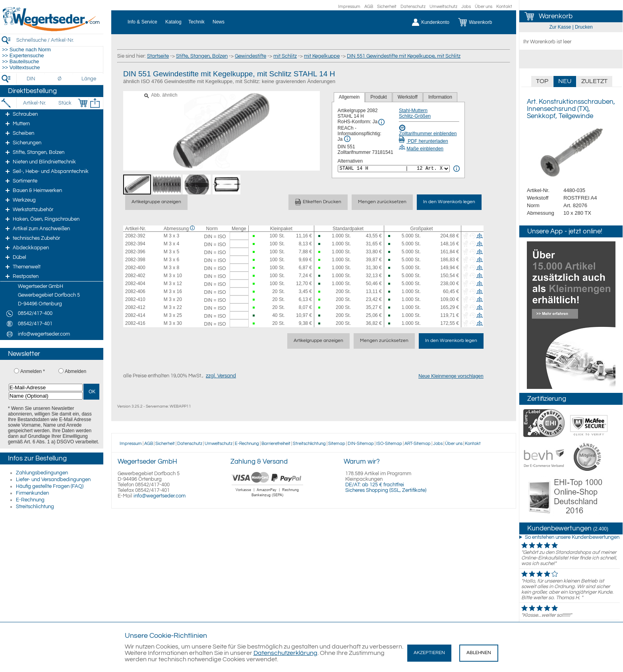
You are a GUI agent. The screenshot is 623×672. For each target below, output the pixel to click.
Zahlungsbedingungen (42, 473)
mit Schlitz (285, 56)
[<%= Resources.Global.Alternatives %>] (394, 169)
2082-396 (135, 252)
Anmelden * (33, 371)
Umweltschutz (443, 7)
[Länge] (89, 79)
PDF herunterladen (424, 141)
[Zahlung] (268, 498)
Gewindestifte (251, 56)
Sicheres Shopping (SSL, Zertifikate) (386, 490)
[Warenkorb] (481, 22)
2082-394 (135, 244)
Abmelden (75, 371)
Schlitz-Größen (415, 116)
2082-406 (135, 291)
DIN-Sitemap (361, 444)
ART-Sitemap (418, 444)
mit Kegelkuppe (322, 56)
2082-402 (135, 276)
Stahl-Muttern (413, 111)
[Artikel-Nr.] (34, 103)
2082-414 (135, 315)
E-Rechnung (30, 500)
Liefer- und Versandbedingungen (53, 480)
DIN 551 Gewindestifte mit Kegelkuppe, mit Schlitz (404, 56)
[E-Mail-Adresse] (46, 387)
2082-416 (135, 323)
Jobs (466, 7)
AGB (369, 7)
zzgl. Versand (221, 376)
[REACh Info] (347, 139)
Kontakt (504, 7)
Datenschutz (413, 7)
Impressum (349, 7)
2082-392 (135, 236)
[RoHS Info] (381, 122)
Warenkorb (556, 16)
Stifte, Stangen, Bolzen (202, 56)
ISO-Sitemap (389, 444)
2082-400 (135, 268)
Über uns (484, 7)
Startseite (158, 56)
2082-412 (135, 307)
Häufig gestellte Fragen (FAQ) (50, 486)
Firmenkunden (32, 493)
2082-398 (135, 260)
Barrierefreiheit (276, 444)
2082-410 (135, 299)
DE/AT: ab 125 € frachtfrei (375, 485)
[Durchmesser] (60, 79)
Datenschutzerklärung (285, 653)
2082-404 (135, 284)
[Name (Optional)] (46, 396)
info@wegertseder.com (160, 496)
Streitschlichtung (35, 507)
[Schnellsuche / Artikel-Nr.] (60, 40)
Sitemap (337, 444)
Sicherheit (387, 7)
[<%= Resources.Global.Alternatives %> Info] (457, 169)
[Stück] (65, 103)
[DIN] (31, 79)
